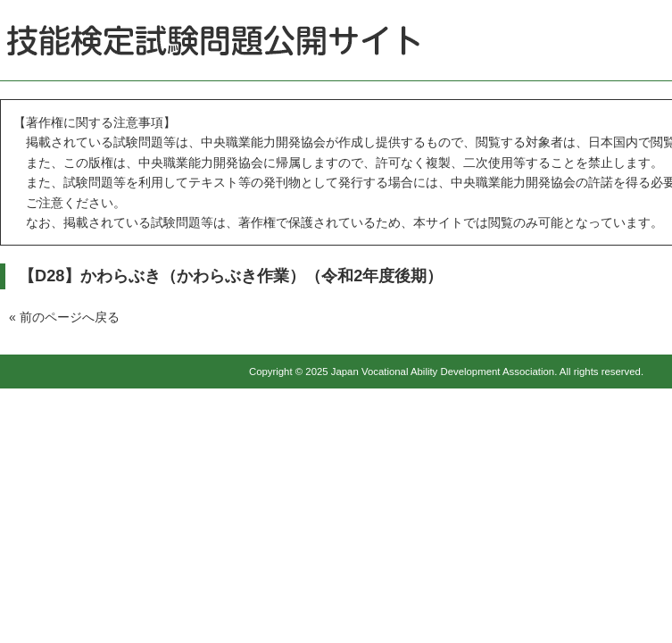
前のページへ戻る (70, 317)
